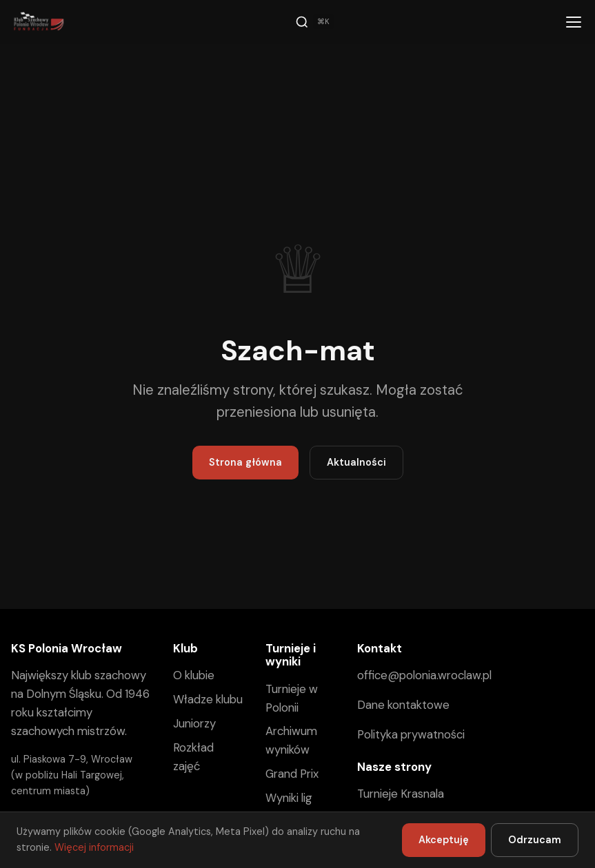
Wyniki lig (289, 798)
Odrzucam (535, 840)
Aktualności (356, 462)
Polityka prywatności (411, 734)
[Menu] (574, 22)
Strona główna (245, 462)
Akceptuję (444, 840)
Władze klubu (208, 699)
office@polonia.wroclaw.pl (424, 675)
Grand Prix (292, 774)
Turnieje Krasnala (401, 794)
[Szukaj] (314, 22)
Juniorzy (194, 723)
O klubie (194, 675)
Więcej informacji (94, 847)
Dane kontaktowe (403, 705)
